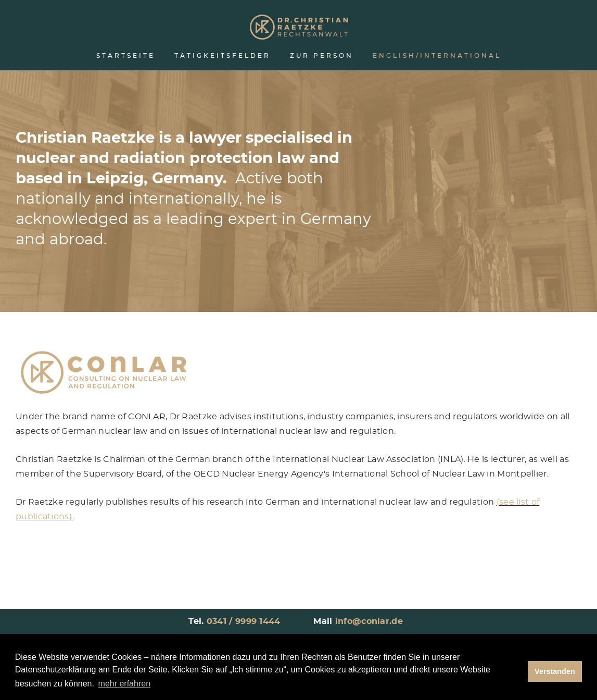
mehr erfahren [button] (125, 684)
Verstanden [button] (555, 671)
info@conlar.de (369, 621)
